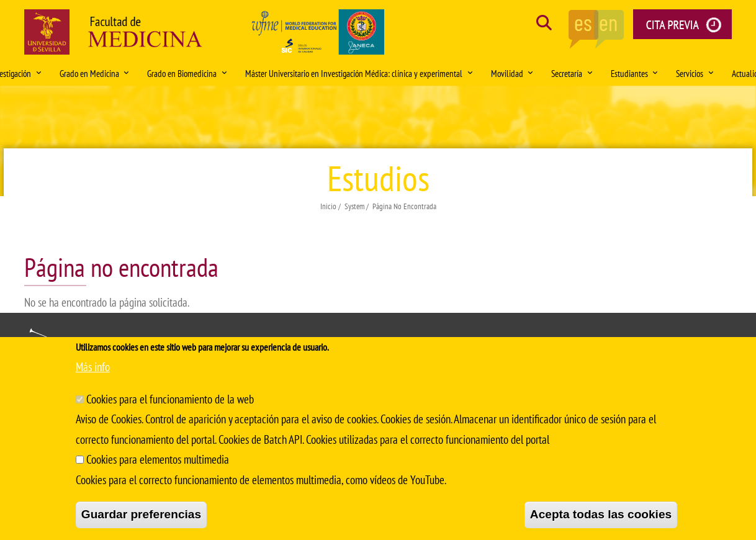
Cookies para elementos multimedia (158, 459)
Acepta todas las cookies (601, 514)
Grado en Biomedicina (187, 73)
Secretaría (572, 73)
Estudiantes (634, 73)
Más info (93, 367)
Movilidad (512, 73)
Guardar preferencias (141, 514)
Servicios (695, 73)
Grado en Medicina (94, 73)
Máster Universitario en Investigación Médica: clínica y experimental (359, 73)
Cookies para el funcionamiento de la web (170, 399)
